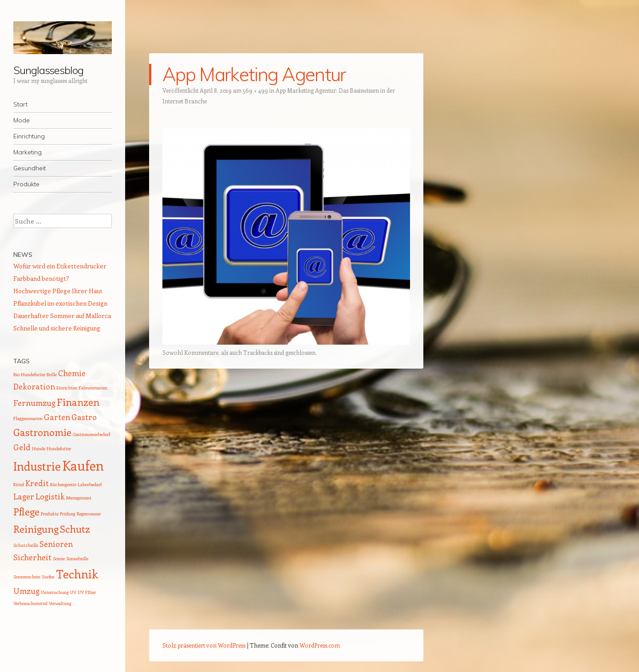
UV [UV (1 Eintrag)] (73, 592)
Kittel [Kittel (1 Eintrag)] (19, 484)
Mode (22, 120)
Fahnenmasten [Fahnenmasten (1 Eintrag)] (93, 388)
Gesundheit (30, 168)
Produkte (26, 184)
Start (20, 104)
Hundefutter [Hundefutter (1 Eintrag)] (59, 448)
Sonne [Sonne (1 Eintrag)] (59, 558)
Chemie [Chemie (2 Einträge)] (72, 373)
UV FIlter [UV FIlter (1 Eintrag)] (87, 592)
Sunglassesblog (48, 70)
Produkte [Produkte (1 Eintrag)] (50, 514)
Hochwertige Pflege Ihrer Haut (58, 291)
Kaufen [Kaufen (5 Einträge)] (83, 465)
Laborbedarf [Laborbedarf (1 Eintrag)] (90, 484)
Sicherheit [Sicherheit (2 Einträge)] (32, 557)
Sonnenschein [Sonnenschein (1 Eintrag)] (27, 577)
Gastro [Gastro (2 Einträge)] (84, 417)
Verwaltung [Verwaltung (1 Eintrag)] (60, 603)
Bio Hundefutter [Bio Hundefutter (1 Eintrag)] (29, 374)
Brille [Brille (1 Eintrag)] (52, 374)
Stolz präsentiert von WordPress (204, 645)
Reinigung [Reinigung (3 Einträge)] (36, 529)
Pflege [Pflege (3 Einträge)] (26, 511)
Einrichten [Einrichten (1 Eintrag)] (67, 388)
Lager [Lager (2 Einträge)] (24, 496)
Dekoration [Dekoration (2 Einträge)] (34, 386)
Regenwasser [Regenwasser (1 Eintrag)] (89, 514)
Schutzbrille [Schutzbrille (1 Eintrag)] (26, 545)
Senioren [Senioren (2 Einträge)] (56, 544)
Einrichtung (29, 136)
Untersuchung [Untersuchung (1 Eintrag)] (55, 592)
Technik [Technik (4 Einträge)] (77, 574)
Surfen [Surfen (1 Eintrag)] (48, 577)
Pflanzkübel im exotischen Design (60, 303)
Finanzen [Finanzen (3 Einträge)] (78, 402)
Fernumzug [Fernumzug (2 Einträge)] (34, 403)
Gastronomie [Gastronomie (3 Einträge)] (42, 432)
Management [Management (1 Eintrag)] (79, 498)
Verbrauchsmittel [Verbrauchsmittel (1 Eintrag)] (30, 603)
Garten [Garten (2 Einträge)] (57, 417)
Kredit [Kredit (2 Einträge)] (37, 483)
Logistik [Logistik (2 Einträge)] (50, 496)
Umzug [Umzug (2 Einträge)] (26, 591)
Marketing (28, 152)
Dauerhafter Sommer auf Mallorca (62, 316)
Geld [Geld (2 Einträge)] (22, 447)
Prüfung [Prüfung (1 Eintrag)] (68, 514)
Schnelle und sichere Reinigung (57, 328)
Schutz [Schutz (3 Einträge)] (75, 529)
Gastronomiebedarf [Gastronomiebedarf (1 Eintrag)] (91, 434)
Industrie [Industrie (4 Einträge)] (37, 466)
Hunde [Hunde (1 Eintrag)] (39, 448)
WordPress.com (320, 645)
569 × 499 (255, 90)
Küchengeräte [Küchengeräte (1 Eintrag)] (63, 484)
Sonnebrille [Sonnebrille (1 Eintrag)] (77, 558)
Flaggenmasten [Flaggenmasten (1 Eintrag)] (28, 418)
